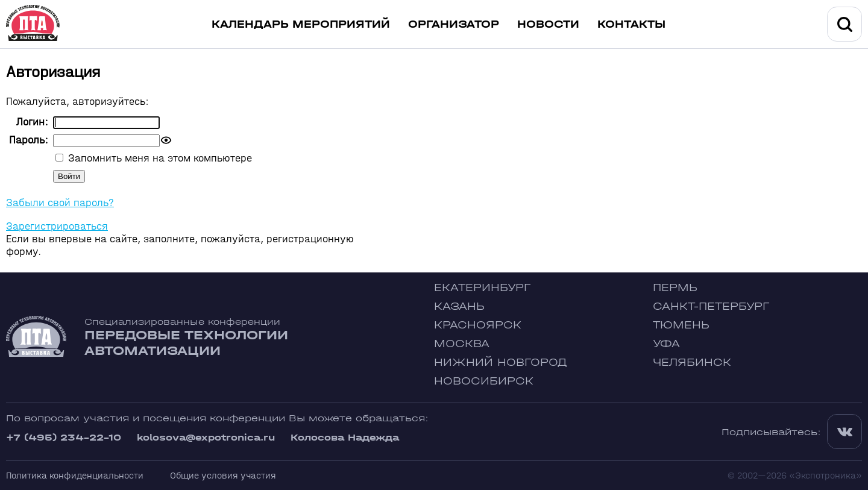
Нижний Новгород (501, 363)
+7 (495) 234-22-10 (64, 437)
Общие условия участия (223, 475)
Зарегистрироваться (57, 226)
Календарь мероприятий (301, 24)
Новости (548, 24)
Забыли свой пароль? (60, 203)
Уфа (666, 344)
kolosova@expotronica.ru (206, 437)
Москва (462, 344)
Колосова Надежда (345, 437)
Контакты (631, 24)
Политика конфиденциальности (75, 475)
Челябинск (692, 363)
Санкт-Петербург (711, 306)
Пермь (675, 288)
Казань (459, 306)
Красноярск (478, 325)
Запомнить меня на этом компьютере (159, 158)
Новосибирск (484, 381)
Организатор (454, 24)
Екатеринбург (482, 288)
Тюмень (681, 325)
